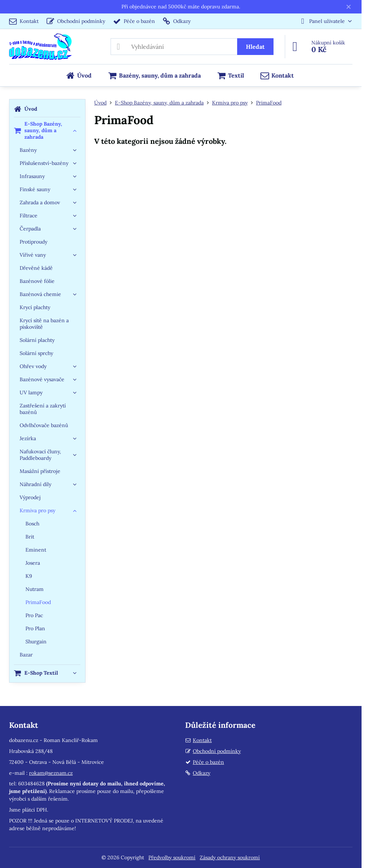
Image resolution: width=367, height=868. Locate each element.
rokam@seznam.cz (51, 773)
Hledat (255, 47)
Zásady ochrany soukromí (230, 857)
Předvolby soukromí (172, 857)
